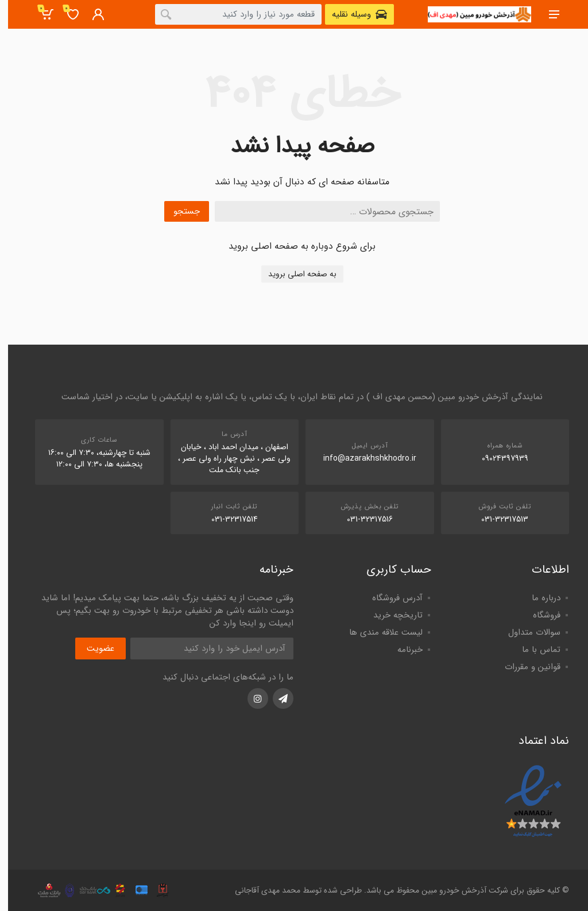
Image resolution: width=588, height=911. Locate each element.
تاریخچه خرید (390, 615)
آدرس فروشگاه (389, 598)
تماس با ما (533, 650)
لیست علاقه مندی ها (378, 632)
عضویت (92, 648)
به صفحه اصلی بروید (294, 274)
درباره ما (538, 598)
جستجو (179, 211)
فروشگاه (539, 615)
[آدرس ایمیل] (204, 648)
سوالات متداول (526, 632)
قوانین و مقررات (525, 667)
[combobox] (230, 14)
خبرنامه (402, 650)
